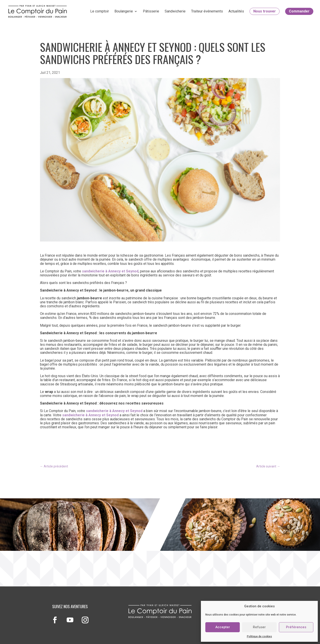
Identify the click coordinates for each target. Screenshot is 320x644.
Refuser (259, 627)
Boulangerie (124, 11)
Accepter (223, 627)
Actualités (236, 11)
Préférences (296, 627)
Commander (299, 11)
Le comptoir (100, 11)
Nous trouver (265, 11)
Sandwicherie (175, 11)
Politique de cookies (259, 636)
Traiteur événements (207, 11)
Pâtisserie (151, 11)
